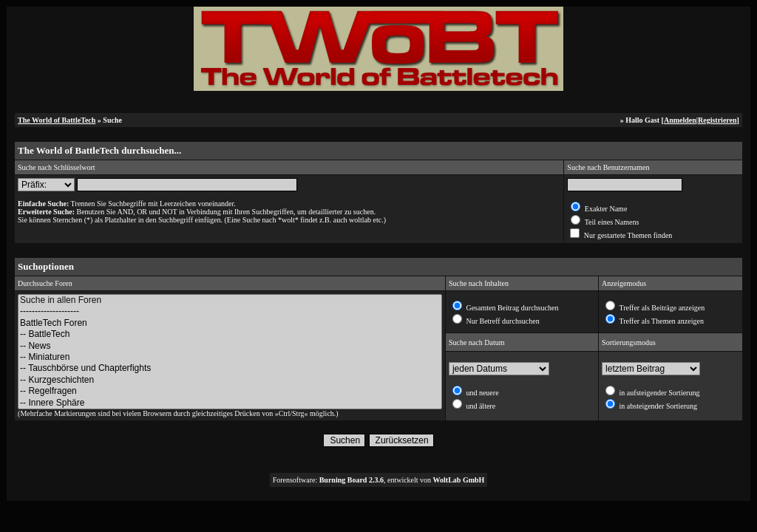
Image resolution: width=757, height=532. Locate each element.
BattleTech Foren (230, 323)
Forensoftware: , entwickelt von (379, 480)
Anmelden (680, 120)
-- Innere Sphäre (230, 403)
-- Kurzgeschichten (230, 380)
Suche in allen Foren (230, 300)
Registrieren (717, 120)
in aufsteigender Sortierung (658, 393)
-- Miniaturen (230, 357)
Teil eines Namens (611, 222)
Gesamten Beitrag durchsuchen (511, 308)
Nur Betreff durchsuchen (502, 321)
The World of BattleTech (57, 120)
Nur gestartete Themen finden (627, 235)
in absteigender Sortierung (657, 406)
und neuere (482, 393)
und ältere (480, 406)
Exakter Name (605, 209)
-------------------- (230, 311)
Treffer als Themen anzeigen (661, 321)
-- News (230, 346)
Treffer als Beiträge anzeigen (661, 308)
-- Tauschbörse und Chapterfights (230, 368)
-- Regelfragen (230, 391)
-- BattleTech (230, 334)
